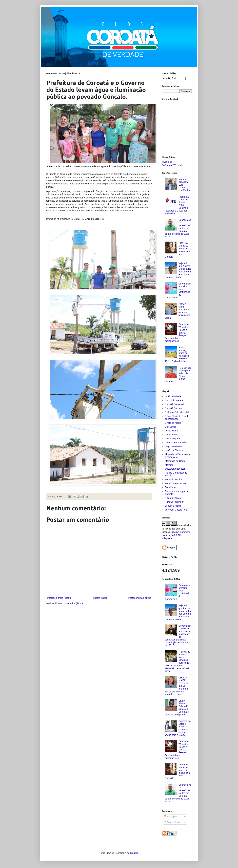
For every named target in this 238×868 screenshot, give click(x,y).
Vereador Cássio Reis (176, 510)
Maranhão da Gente (175, 461)
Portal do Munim (173, 479)
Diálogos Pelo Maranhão (178, 412)
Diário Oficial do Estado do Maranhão (177, 417)
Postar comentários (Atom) (69, 603)
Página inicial (100, 598)
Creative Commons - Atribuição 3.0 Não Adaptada (176, 535)
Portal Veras (171, 487)
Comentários (172, 822)
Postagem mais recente (59, 598)
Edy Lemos (171, 427)
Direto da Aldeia (173, 423)
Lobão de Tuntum (174, 450)
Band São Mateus (174, 400)
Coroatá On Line (173, 408)
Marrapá (169, 465)
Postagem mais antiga (140, 598)
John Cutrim (171, 435)
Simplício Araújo (173, 506)
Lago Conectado (173, 446)
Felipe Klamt (171, 431)
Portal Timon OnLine (176, 483)
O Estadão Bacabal (175, 469)
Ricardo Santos (173, 498)
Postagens (171, 816)
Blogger (134, 853)
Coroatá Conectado (175, 404)
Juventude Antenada (176, 443)
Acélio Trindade (173, 396)
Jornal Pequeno (173, 439)
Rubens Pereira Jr (174, 502)
